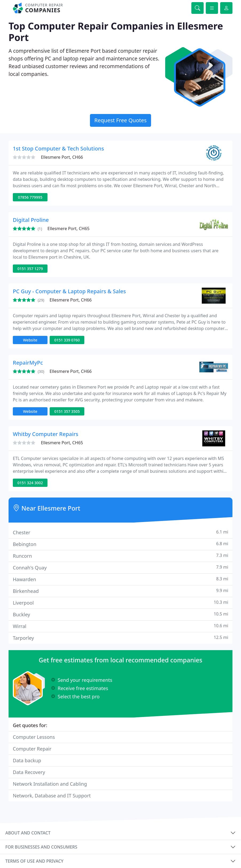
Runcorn (120, 556)
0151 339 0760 (67, 340)
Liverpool (120, 603)
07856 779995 (30, 197)
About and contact (28, 833)
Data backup (27, 760)
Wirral (120, 626)
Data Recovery (29, 772)
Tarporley (120, 638)
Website (30, 340)
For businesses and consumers (41, 847)
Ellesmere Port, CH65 (69, 229)
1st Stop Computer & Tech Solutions (58, 148)
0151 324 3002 (30, 483)
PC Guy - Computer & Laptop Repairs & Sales (69, 291)
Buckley (120, 614)
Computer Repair (32, 749)
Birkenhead (120, 591)
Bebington (120, 544)
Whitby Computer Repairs (46, 434)
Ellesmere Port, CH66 (62, 157)
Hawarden (120, 579)
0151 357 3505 (67, 411)
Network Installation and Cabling (50, 784)
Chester (120, 532)
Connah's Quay (120, 567)
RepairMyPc (28, 363)
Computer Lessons (34, 737)
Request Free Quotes (121, 120)
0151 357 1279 (30, 269)
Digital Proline (31, 220)
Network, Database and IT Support (52, 796)
